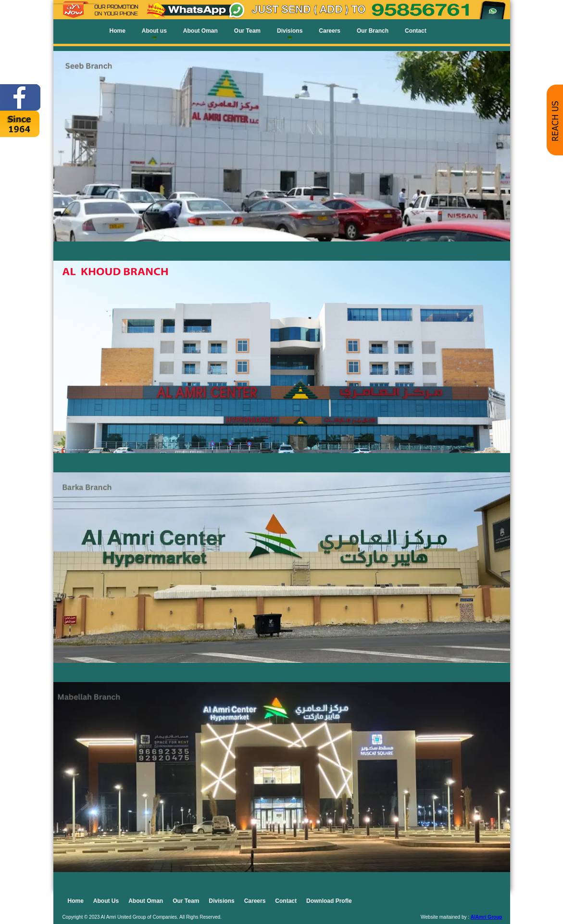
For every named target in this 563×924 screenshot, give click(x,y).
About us (154, 31)
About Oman (200, 31)
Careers (330, 31)
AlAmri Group (487, 917)
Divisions (290, 31)
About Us (106, 901)
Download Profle (329, 901)
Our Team (247, 31)
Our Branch (373, 31)
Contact (416, 31)
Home (118, 31)
